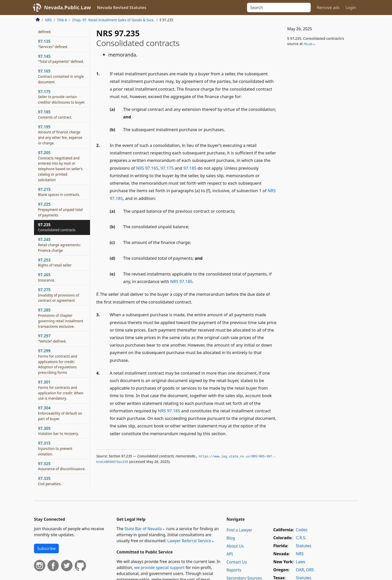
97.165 (61, 76)
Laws (300, 562)
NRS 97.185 (181, 281)
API (230, 554)
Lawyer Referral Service (189, 541)
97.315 (55, 448)
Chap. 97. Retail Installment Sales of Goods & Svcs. (113, 20)
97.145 (61, 59)
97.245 (59, 245)
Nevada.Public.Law (67, 7)
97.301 (61, 390)
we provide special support (159, 567)
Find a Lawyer (239, 530)
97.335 (50, 481)
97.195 (60, 135)
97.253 (55, 262)
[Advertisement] (320, 133)
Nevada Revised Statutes (122, 8)
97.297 (52, 338)
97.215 (59, 192)
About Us (235, 546)
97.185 (190, 168)
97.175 (167, 168)
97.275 (58, 295)
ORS (310, 570)
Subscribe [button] (46, 548)
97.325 (62, 466)
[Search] (279, 8)
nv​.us (308, 44)
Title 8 (62, 20)
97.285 (61, 318)
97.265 (47, 277)
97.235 (57, 227)
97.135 (53, 44)
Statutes (303, 546)
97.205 (60, 166)
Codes (301, 530)
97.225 (60, 209)
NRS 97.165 (147, 168)
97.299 (57, 361)
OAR (300, 570)
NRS (48, 20)
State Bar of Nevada (143, 529)
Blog (231, 538)
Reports (234, 570)
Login (351, 8)
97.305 (58, 431)
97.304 (60, 413)
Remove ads (328, 8)
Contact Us (237, 562)
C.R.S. (301, 538)
